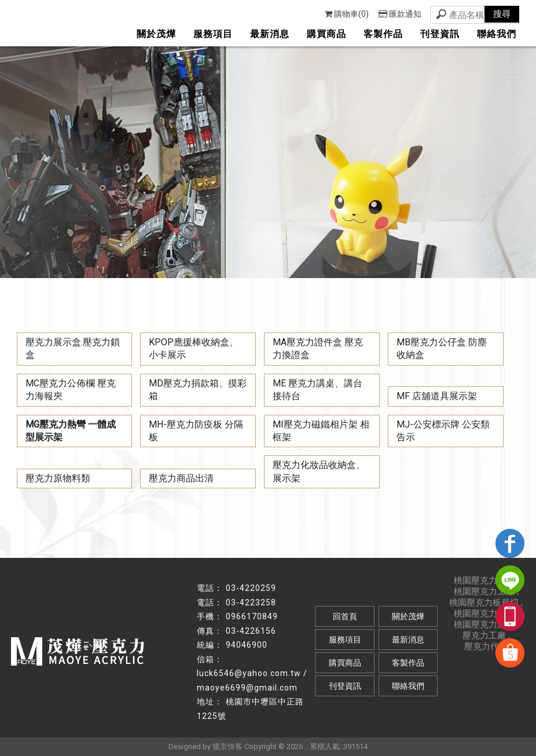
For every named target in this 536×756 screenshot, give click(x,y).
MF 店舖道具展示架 (437, 396)
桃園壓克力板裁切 (484, 602)
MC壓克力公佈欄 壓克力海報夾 (71, 390)
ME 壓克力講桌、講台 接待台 (317, 390)
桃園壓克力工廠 (484, 591)
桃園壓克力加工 (484, 624)
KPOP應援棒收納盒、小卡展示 (194, 348)
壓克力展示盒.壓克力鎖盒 (73, 348)
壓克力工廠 (484, 636)
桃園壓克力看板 (484, 613)
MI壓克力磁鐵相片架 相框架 (321, 431)
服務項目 (213, 34)
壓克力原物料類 (58, 478)
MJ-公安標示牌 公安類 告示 (443, 431)
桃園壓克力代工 (484, 580)
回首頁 (345, 616)
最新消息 (270, 34)
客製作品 (383, 34)
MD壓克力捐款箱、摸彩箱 (198, 390)
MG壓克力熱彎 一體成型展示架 (71, 431)
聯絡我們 (497, 34)
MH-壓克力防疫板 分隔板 (196, 431)
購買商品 (326, 34)
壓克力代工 (486, 647)
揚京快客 (227, 746)
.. (306, 746)
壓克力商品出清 (181, 478)
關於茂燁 (156, 34)
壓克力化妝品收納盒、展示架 (319, 471)
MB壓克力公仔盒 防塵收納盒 (442, 348)
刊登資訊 (440, 34)
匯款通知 (400, 14)
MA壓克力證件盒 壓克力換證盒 (318, 348)
